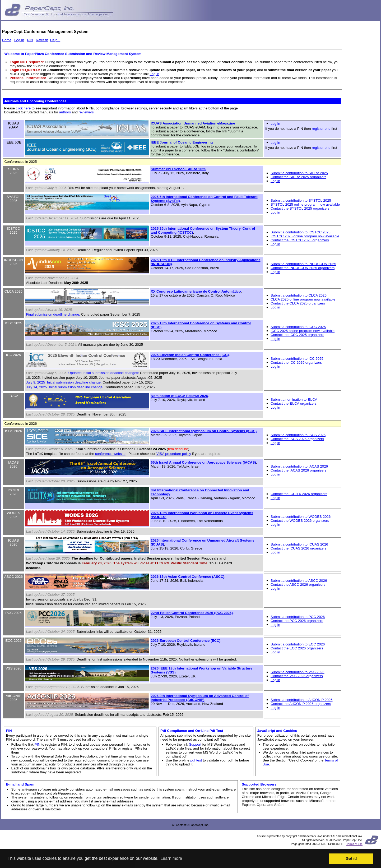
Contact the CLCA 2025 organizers (298, 303)
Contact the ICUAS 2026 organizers (299, 548)
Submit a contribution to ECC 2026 (298, 644)
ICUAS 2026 (14, 542)
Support (195, 744)
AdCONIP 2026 (14, 698)
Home (7, 40)
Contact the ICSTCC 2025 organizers (300, 240)
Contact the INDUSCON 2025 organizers (303, 268)
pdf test (196, 760)
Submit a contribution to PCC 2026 (298, 617)
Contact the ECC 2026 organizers (297, 648)
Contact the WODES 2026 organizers (300, 521)
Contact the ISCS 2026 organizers (297, 439)
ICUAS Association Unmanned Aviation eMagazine (193, 123)
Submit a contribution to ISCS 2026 (298, 435)
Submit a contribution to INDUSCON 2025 (303, 264)
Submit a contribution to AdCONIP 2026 (302, 700)
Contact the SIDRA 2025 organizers (298, 177)
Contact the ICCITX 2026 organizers (299, 494)
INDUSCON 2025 (13, 262)
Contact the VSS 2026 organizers (297, 676)
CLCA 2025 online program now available (303, 299)
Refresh (42, 40)
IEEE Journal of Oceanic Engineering (182, 142)
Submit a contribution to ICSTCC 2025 (301, 232)
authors (65, 112)
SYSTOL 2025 (13, 199)
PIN (30, 40)
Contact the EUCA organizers (294, 403)
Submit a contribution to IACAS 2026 (299, 466)
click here (23, 108)
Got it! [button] (351, 858)
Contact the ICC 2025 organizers (296, 363)
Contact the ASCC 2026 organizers (298, 585)
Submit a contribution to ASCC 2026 (299, 581)
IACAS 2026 (13, 464)
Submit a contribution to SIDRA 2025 (299, 173)
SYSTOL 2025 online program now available (305, 204)
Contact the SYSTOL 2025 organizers (300, 208)
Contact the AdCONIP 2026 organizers (301, 704)
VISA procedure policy (174, 454)
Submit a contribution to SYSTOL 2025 (301, 200)
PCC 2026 (13, 613)
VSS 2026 (13, 668)
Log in (154, 74)
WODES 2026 (13, 515)
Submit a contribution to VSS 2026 (298, 672)
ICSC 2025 (13, 323)
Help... (55, 40)
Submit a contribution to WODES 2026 (301, 517)
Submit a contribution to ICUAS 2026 (299, 544)
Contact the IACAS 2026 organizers (298, 470)
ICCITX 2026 (13, 492)
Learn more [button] (171, 858)
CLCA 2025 (13, 291)
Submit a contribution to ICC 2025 (297, 359)
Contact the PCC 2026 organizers (297, 621)
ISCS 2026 (13, 431)
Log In (19, 40)
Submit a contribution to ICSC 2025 (298, 327)
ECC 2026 (13, 641)
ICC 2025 (13, 355)
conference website (110, 454)
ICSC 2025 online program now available (303, 331)
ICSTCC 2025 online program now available (305, 236)
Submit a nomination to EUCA (294, 400)
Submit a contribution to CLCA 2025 (299, 295)
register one (321, 129)
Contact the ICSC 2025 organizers (297, 335)
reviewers (86, 112)
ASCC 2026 (13, 577)
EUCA (13, 396)
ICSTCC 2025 (13, 230)
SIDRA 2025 (14, 171)
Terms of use (354, 844)
